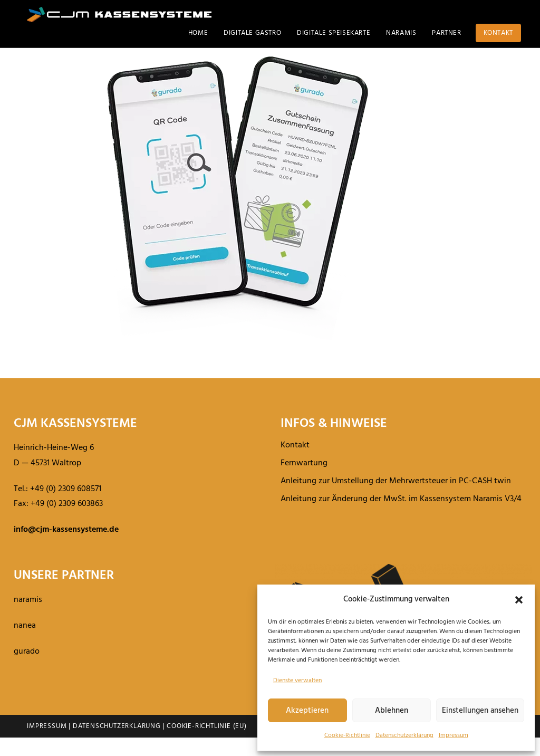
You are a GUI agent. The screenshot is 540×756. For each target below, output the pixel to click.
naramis (28, 618)
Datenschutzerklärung (117, 745)
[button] (519, 600)
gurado (27, 670)
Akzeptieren (307, 711)
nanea (25, 644)
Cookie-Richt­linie (347, 735)
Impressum (454, 735)
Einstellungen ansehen (480, 711)
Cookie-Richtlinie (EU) (207, 745)
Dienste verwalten (297, 681)
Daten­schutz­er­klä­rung (404, 735)
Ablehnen (392, 711)
